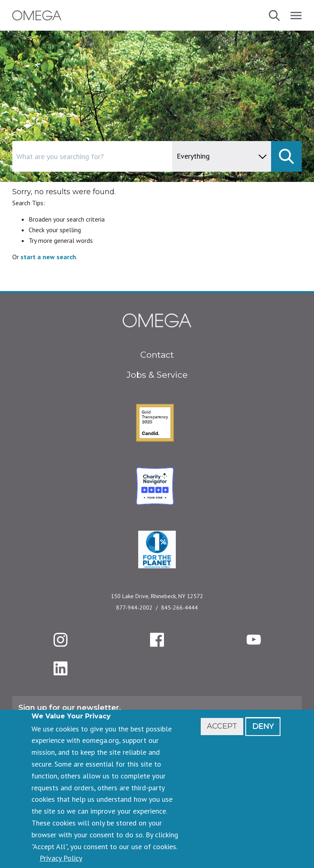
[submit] (286, 156)
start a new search (48, 257)
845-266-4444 (179, 608)
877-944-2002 (134, 608)
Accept (222, 726)
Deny (263, 726)
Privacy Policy (61, 858)
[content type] (222, 156)
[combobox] (127, 156)
